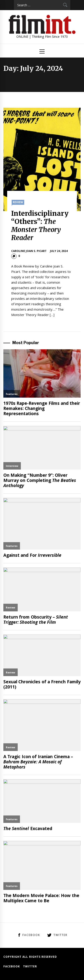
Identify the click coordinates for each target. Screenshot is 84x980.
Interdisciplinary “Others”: (40, 225)
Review (18, 202)
